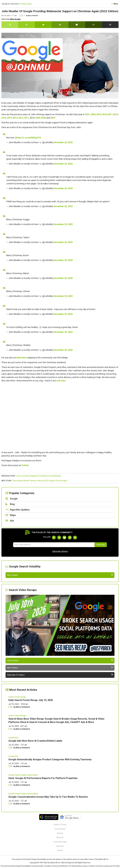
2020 (93, 114)
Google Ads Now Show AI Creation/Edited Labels (35, 795)
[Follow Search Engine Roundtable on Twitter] (59, 538)
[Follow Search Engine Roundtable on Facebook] (54, 538)
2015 (4, 118)
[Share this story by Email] (93, 25)
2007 (53, 118)
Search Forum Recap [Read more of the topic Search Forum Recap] (17, 751)
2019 (99, 114)
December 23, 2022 (63, 206)
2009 (38, 118)
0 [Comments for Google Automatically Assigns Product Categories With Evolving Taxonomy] (10, 821)
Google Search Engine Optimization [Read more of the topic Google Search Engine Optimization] (23, 829)
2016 (116, 114)
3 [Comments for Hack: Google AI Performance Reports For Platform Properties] (10, 839)
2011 (26, 118)
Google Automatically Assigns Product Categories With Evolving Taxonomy (50, 814)
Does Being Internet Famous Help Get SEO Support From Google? (40, 481)
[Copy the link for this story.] (110, 25)
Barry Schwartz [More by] (33, 16)
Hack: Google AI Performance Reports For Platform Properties (43, 832)
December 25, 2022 (63, 224)
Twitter (25, 465)
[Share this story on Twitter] (27, 25)
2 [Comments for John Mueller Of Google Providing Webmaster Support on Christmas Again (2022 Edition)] (21, 16)
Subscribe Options (60, 551)
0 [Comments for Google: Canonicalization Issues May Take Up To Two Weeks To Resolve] (10, 858)
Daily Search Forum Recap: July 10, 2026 (31, 754)
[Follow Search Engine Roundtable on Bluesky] (64, 538)
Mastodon (22, 358)
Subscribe (101, 545)
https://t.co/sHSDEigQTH (29, 138)
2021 (87, 114)
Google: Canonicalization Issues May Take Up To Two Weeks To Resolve (48, 851)
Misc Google (15, 19)
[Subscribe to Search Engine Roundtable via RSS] (75, 538)
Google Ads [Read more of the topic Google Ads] (13, 792)
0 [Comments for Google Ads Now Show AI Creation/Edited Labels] (10, 802)
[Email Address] (54, 545)
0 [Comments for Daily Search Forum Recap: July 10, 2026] (10, 761)
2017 (110, 114)
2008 (43, 118)
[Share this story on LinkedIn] (60, 25)
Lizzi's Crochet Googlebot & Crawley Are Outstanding (38, 476)
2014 (9, 118)
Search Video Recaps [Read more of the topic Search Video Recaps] (17, 770)
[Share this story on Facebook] (10, 25)
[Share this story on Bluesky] (77, 25)
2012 (21, 118)
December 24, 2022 (63, 142)
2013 (15, 118)
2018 (104, 114)
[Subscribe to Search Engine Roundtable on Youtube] (70, 538)
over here (61, 381)
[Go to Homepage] (17, 4)
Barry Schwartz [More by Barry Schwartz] (23, 761)
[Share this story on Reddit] (43, 25)
